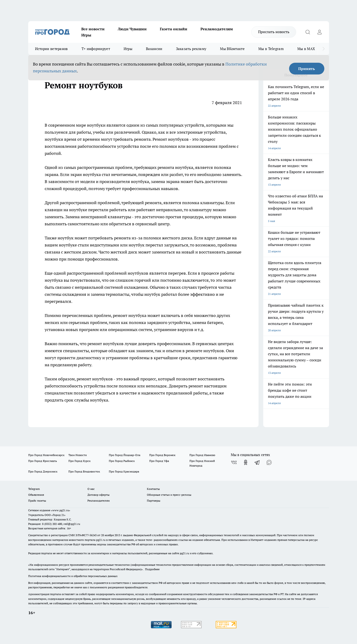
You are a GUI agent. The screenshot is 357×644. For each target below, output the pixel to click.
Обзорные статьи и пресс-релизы (169, 495)
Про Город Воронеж (162, 455)
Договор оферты (98, 495)
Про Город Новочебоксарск (46, 455)
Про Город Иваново (202, 455)
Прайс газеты (37, 501)
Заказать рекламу (191, 49)
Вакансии (154, 49)
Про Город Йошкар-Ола (125, 455)
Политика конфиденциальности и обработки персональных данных (73, 576)
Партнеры (154, 501)
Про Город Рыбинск (122, 461)
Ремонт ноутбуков (171, 139)
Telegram (34, 489)
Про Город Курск (79, 461)
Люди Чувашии (132, 29)
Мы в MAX (306, 49)
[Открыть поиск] (308, 32)
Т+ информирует (96, 49)
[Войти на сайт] (320, 32)
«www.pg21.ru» (61, 510)
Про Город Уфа (159, 461)
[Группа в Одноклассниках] (246, 462)
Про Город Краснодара (124, 471)
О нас (91, 489)
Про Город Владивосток (84, 471)
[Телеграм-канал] (257, 462)
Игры (86, 35)
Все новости (93, 29)
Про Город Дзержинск (43, 471)
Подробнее (152, 569)
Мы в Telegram (271, 49)
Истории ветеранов (51, 49)
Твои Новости (78, 455)
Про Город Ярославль (43, 461)
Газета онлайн (174, 29)
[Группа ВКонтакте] (234, 462)
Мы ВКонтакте (232, 49)
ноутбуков (102, 379)
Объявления (36, 495)
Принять (307, 69)
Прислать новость (274, 32)
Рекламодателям (217, 29)
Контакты (153, 489)
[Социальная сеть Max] (269, 462)
